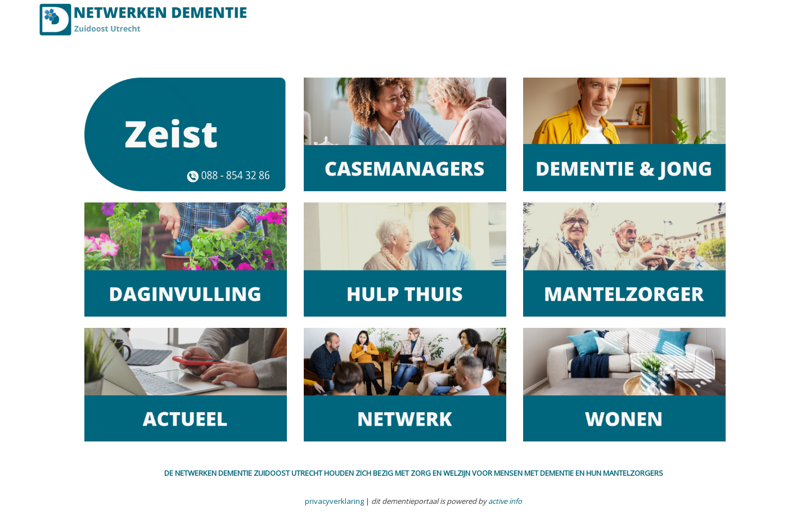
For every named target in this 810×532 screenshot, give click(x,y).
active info (505, 501)
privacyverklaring (334, 501)
